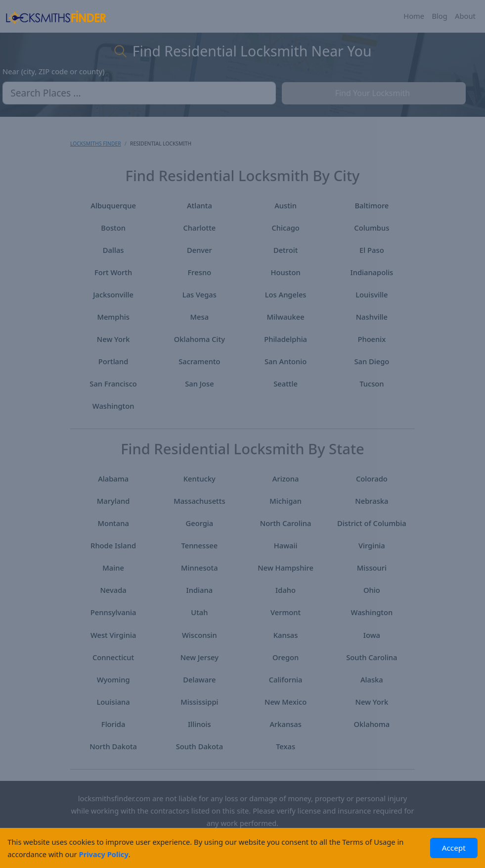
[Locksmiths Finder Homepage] (56, 16)
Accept (454, 848)
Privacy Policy (104, 854)
